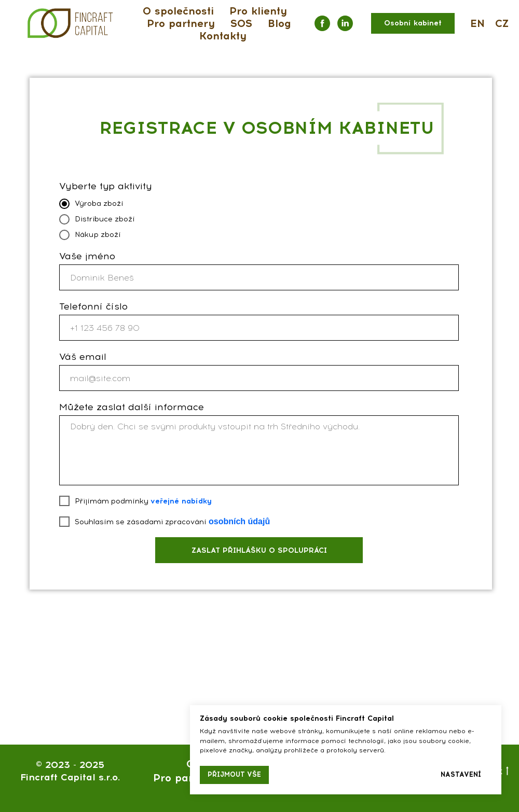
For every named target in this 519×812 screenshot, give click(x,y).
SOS (241, 23)
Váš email (83, 357)
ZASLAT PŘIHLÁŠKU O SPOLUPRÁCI (259, 550)
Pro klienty (258, 11)
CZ (502, 23)
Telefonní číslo (93, 306)
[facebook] (322, 23)
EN (477, 23)
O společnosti (178, 11)
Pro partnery (181, 23)
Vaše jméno (87, 256)
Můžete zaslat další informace (132, 407)
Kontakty (223, 36)
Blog (279, 23)
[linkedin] (345, 23)
